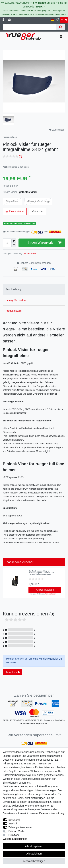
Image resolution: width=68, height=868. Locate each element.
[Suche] (61, 27)
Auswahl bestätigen (34, 861)
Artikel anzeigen (45, 590)
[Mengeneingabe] (7, 243)
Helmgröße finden (16, 300)
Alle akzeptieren (34, 846)
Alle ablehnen (34, 854)
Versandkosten (30, 253)
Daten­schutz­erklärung (52, 813)
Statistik (13, 824)
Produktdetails (14, 311)
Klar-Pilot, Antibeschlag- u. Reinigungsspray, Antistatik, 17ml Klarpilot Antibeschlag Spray (41, 573)
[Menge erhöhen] (14, 241)
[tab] (34, 289)
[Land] (52, 20)
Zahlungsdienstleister (20, 827)
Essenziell (14, 820)
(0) (20, 156)
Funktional (14, 835)
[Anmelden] (4, 20)
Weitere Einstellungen (15, 839)
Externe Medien (17, 831)
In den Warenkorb (45, 243)
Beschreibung (13, 289)
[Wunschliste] (58, 20)
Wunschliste (56, 130)
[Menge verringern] (14, 245)
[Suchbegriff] (29, 27)
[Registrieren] (10, 20)
